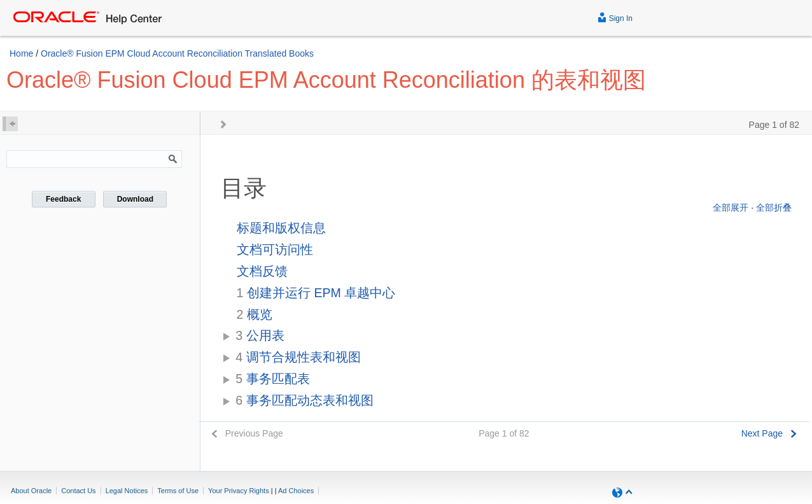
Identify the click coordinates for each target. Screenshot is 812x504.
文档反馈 (262, 271)
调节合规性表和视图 (298, 357)
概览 (255, 314)
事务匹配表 (272, 379)
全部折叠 (774, 207)
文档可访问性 (275, 249)
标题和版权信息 (281, 228)
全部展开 (731, 207)
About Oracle (31, 491)
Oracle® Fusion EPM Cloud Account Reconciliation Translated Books (177, 53)
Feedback (63, 199)
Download (135, 199)
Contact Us (78, 491)
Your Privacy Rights (239, 491)
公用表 (260, 335)
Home (21, 53)
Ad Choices (296, 491)
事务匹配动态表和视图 (304, 400)
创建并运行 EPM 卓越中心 (316, 293)
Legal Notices (127, 491)
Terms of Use (178, 491)
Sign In (615, 17)
